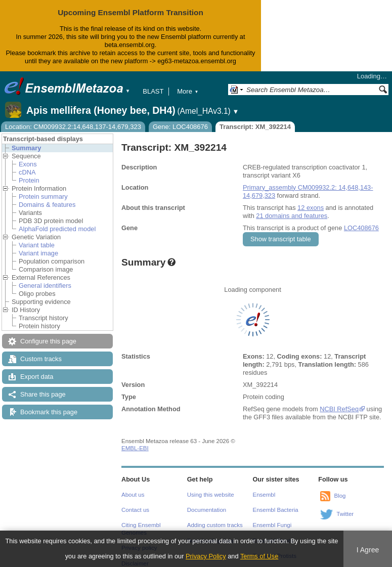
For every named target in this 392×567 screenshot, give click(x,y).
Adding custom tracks (215, 525)
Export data (37, 377)
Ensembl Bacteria (276, 510)
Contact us (135, 510)
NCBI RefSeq (339, 409)
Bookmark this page (49, 412)
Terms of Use (259, 556)
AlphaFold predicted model (57, 229)
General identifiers (45, 286)
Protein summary (43, 197)
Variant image (38, 253)
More (188, 91)
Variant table (37, 245)
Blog (340, 496)
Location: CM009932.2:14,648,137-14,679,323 (73, 127)
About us (133, 495)
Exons (28, 164)
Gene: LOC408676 (180, 127)
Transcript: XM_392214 (255, 127)
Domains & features (47, 205)
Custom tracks (41, 359)
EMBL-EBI (135, 448)
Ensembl (264, 495)
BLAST (153, 91)
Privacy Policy (206, 556)
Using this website (211, 495)
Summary (26, 148)
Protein (29, 180)
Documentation (207, 510)
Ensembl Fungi (272, 525)
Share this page (43, 394)
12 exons (311, 208)
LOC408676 (361, 228)
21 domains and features (292, 216)
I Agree (368, 550)
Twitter (345, 514)
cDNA (27, 172)
